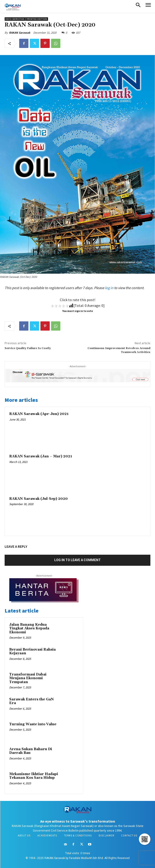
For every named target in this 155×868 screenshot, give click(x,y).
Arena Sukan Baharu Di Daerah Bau (31, 751)
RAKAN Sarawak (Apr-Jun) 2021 (39, 414)
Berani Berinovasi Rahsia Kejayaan (32, 652)
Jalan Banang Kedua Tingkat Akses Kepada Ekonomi (29, 628)
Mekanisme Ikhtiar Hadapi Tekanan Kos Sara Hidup (34, 776)
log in (109, 288)
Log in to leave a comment (77, 560)
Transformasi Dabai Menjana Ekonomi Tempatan (28, 678)
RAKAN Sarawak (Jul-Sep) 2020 (38, 499)
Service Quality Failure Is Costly (28, 348)
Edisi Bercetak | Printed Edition (26, 19)
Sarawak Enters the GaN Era (32, 701)
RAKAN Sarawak (20, 33)
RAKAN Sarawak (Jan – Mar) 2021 (41, 456)
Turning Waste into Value (33, 724)
